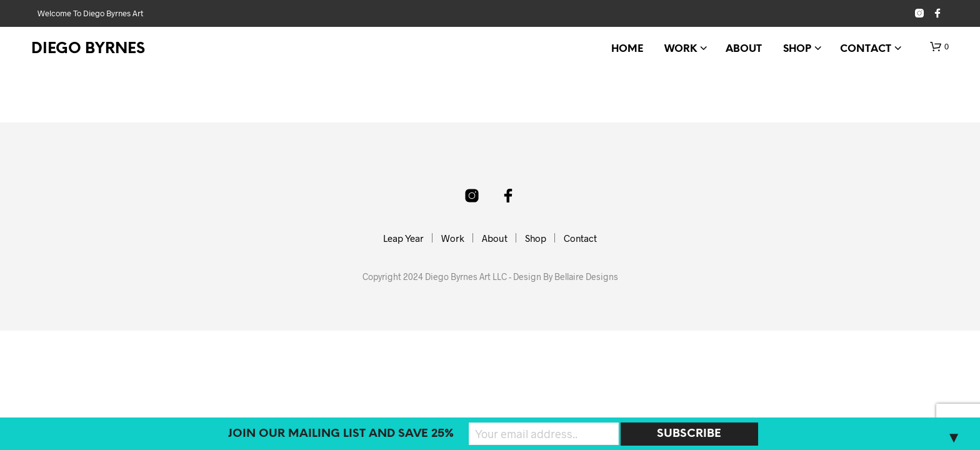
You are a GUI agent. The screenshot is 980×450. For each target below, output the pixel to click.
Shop (797, 49)
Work (681, 49)
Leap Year (403, 238)
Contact (866, 49)
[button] (939, 47)
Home (627, 49)
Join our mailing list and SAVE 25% (341, 434)
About (744, 49)
